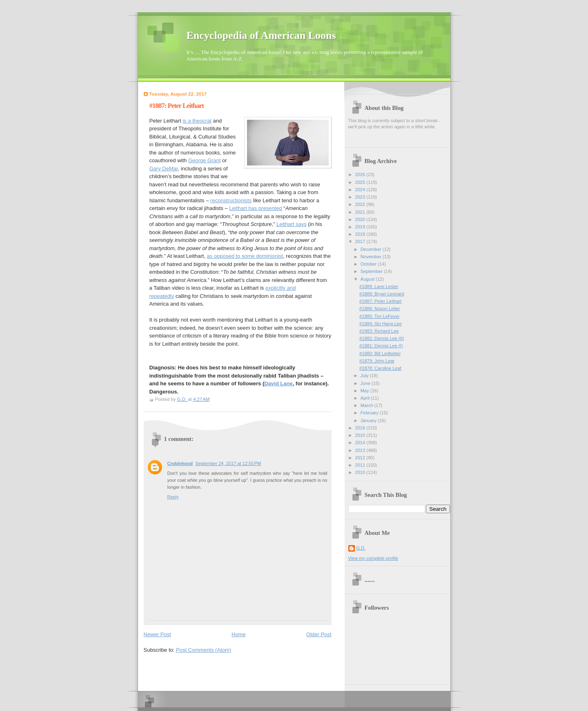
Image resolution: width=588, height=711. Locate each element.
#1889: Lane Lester (379, 286)
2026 (361, 174)
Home (239, 634)
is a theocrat (197, 121)
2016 (361, 428)
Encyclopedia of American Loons (261, 35)
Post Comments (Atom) (204, 650)
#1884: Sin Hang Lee (381, 324)
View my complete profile (373, 558)
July (365, 376)
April (366, 398)
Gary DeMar (164, 169)
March (367, 405)
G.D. (361, 548)
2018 (361, 234)
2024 (361, 190)
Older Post (319, 634)
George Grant (205, 160)
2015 (361, 435)
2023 (361, 197)
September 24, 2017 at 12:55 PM (228, 463)
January (369, 420)
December (372, 249)
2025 (361, 182)
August (368, 279)
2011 (361, 465)
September (372, 271)
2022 (361, 204)
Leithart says (292, 224)
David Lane (278, 383)
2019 (361, 227)
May (365, 391)
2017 (361, 241)
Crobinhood (180, 463)
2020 (361, 219)
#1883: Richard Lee (379, 331)
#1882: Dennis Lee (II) (382, 338)
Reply (173, 497)
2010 (361, 472)
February (370, 413)
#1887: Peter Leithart (380, 301)
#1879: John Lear (377, 361)
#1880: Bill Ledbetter (380, 353)
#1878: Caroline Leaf (380, 368)
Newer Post (157, 634)
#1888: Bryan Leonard (382, 294)
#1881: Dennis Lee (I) (381, 346)
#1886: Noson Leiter (380, 309)
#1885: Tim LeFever (379, 316)
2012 (361, 458)
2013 (361, 450)
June (366, 383)
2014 (361, 443)
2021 (361, 212)
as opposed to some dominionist (245, 256)
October (369, 264)
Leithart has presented (255, 208)
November (372, 257)
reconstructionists (231, 200)
